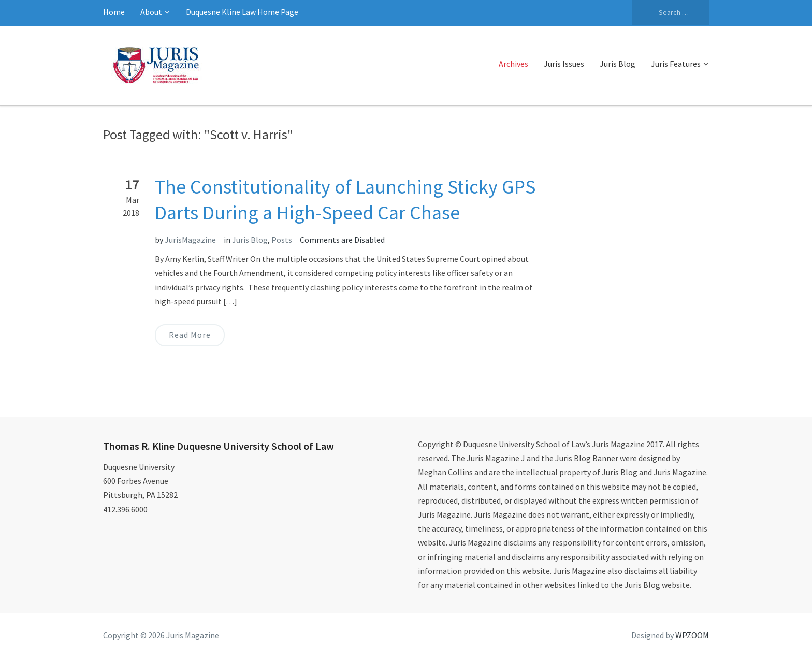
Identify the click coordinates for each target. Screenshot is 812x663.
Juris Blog (618, 64)
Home (114, 12)
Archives (513, 64)
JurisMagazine (190, 240)
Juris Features (676, 64)
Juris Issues (564, 64)
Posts (282, 240)
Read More (190, 335)
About (151, 12)
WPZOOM (692, 635)
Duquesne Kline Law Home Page (242, 12)
